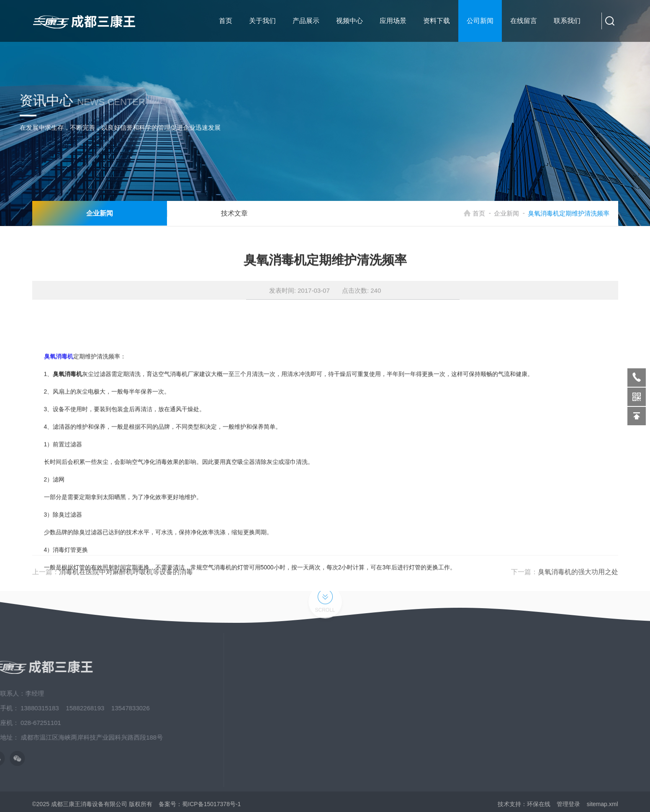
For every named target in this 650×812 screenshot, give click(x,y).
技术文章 (226, 213)
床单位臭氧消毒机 (595, 678)
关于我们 (493, 678)
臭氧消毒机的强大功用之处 (578, 581)
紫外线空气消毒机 (595, 693)
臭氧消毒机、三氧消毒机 (604, 723)
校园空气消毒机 (592, 738)
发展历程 (493, 753)
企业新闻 (511, 213)
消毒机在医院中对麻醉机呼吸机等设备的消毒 (126, 581)
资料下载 (493, 723)
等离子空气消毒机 (595, 708)
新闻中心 (493, 693)
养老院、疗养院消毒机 (601, 753)
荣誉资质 (493, 738)
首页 (484, 213)
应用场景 (493, 708)
